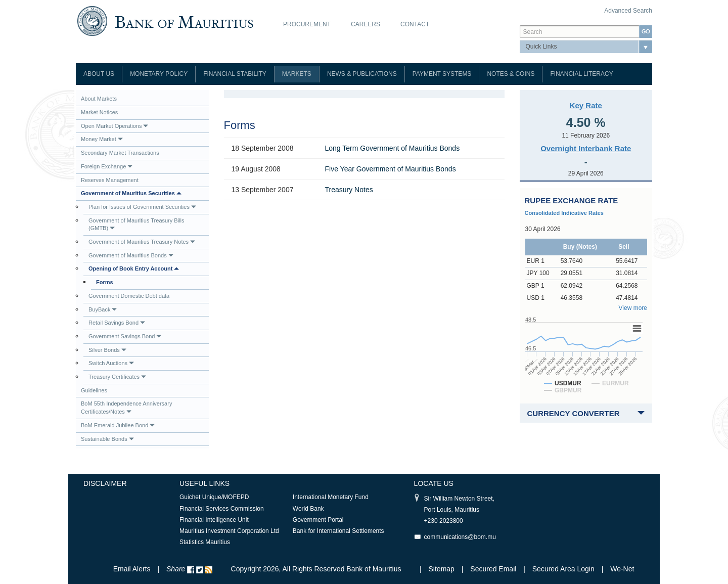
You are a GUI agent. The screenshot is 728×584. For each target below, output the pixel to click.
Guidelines (94, 390)
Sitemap (443, 569)
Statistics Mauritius (205, 542)
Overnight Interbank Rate (586, 148)
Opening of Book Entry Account (134, 268)
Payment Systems (442, 74)
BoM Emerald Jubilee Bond (118, 425)
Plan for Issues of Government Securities (142, 207)
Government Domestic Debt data (129, 296)
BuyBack (103, 309)
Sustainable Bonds (107, 439)
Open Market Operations (115, 126)
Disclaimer (105, 483)
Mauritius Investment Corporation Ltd (229, 531)
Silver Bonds (107, 350)
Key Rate (586, 105)
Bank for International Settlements (338, 531)
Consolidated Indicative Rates (564, 213)
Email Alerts (132, 569)
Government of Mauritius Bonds (131, 255)
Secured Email (493, 569)
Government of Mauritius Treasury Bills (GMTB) (136, 224)
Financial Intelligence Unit (214, 520)
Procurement (307, 24)
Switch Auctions (111, 363)
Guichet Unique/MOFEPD (214, 497)
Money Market (102, 139)
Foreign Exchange (107, 166)
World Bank (308, 509)
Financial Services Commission (222, 509)
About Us (99, 74)
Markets (297, 74)
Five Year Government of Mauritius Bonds (391, 169)
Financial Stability (235, 74)
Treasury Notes (349, 190)
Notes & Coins (511, 74)
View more (633, 308)
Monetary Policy (159, 74)
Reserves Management (110, 180)
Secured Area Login (563, 569)
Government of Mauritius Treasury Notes (142, 242)
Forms (105, 282)
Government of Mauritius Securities (131, 193)
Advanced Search (628, 11)
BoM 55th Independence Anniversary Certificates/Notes (126, 408)
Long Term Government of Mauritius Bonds (393, 148)
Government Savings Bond (125, 336)
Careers (366, 24)
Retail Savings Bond (117, 323)
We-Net (622, 569)
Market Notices (99, 112)
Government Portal (318, 520)
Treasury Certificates (117, 377)
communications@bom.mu (460, 537)
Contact (415, 24)
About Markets (99, 99)
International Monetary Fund (331, 497)
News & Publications (362, 74)
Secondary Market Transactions (120, 153)
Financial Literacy (581, 74)
